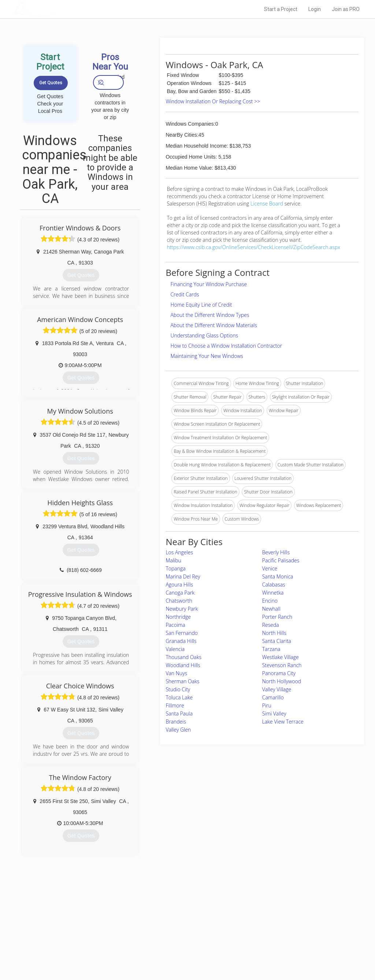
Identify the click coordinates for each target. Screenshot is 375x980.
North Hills (274, 633)
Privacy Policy (266, 927)
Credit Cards (185, 294)
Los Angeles (179, 552)
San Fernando (182, 633)
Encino (270, 601)
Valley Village (277, 689)
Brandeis (176, 722)
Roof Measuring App (170, 935)
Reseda (271, 625)
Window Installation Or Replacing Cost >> (213, 101)
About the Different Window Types (210, 315)
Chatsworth (179, 601)
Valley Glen (178, 730)
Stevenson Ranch (282, 665)
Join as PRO (346, 9)
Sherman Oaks (182, 681)
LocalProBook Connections (279, 943)
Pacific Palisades (281, 560)
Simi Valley (274, 713)
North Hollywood (282, 681)
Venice (270, 568)
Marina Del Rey (183, 576)
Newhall (271, 609)
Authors (260, 935)
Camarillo (273, 697)
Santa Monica (278, 576)
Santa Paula (179, 713)
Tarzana (271, 649)
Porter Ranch (277, 617)
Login (315, 9)
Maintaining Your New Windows (207, 356)
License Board (268, 204)
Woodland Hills (183, 665)
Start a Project (281, 9)
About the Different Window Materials (214, 325)
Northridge (178, 617)
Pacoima (175, 625)
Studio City (178, 689)
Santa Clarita (277, 641)
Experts (157, 927)
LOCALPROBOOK (56, 9)
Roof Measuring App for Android (182, 951)
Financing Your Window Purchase (209, 284)
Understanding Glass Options (204, 335)
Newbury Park (182, 609)
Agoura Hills (179, 585)
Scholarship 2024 (269, 918)
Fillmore (175, 705)
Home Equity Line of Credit (201, 305)
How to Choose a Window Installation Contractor (226, 346)
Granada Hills (181, 641)
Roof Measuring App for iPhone (181, 943)
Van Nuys (176, 673)
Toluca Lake (179, 697)
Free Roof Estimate (88, 943)
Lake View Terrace (283, 722)
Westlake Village (281, 657)
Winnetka (273, 593)
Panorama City (279, 673)
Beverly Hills (276, 552)
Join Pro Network (167, 918)
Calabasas (274, 585)
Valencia (175, 649)
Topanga (175, 568)
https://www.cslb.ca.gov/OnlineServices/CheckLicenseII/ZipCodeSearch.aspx (253, 247)
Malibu (173, 560)
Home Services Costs (90, 918)
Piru (267, 705)
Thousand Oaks (183, 657)
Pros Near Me (82, 927)
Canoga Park (180, 593)
